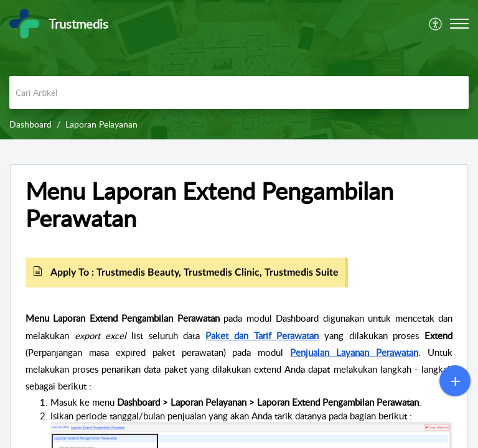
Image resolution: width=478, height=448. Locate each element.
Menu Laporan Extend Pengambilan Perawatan (209, 205)
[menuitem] (436, 24)
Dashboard (30, 124)
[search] (239, 92)
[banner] (239, 70)
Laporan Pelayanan (101, 124)
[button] (459, 24)
